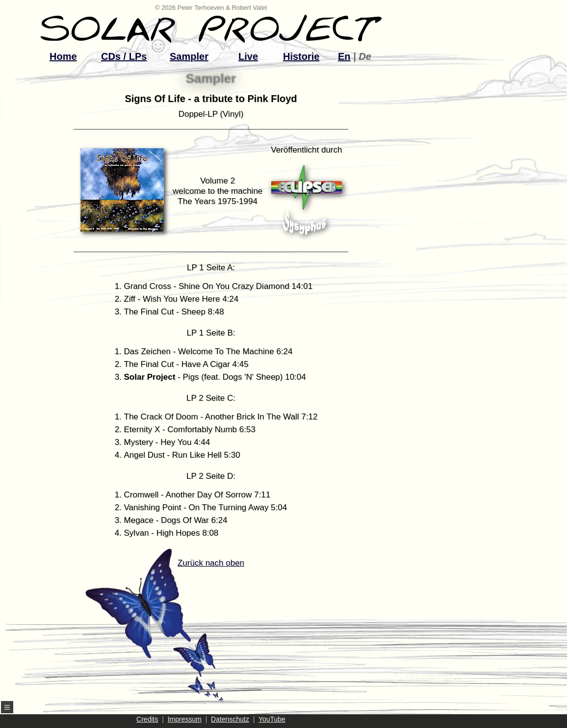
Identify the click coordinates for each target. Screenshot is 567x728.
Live (248, 56)
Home (63, 56)
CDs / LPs (124, 56)
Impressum (185, 719)
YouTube (272, 719)
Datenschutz (230, 719)
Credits (147, 719)
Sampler (189, 56)
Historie (301, 56)
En (344, 56)
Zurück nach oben (193, 630)
